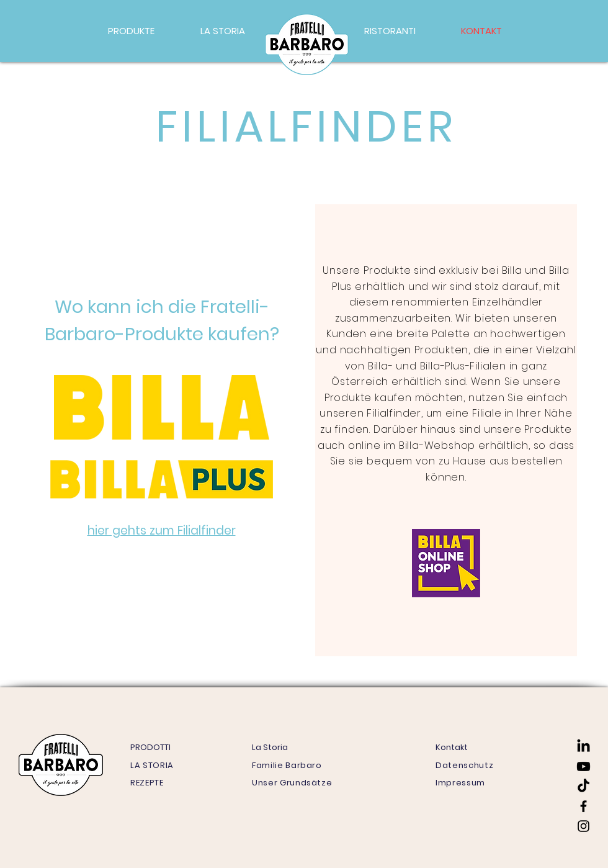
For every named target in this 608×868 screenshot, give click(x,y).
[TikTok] (583, 786)
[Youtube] (583, 766)
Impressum (460, 783)
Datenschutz (464, 765)
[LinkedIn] (583, 747)
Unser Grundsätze (292, 783)
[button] (131, 31)
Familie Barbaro (287, 765)
